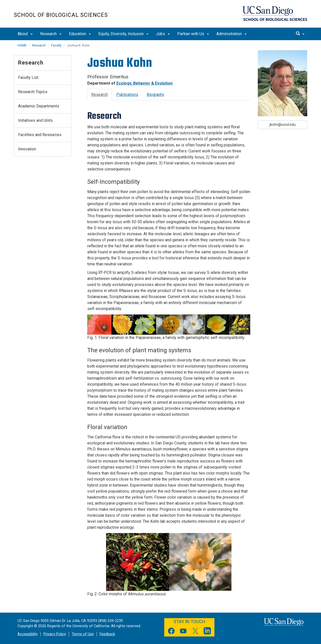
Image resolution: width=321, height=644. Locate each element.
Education (80, 34)
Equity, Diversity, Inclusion (123, 34)
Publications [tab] (127, 95)
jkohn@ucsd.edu (283, 125)
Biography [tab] (155, 95)
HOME (22, 45)
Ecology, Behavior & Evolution (144, 83)
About (25, 34)
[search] (300, 34)
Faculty (56, 45)
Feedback (107, 634)
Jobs (163, 34)
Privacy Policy (55, 634)
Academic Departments (39, 106)
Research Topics (33, 92)
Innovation (27, 149)
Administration (231, 34)
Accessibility (28, 634)
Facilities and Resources (40, 135)
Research (51, 34)
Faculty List (28, 77)
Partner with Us (193, 34)
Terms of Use (83, 634)
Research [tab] (100, 95)
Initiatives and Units (35, 120)
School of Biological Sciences (61, 15)
